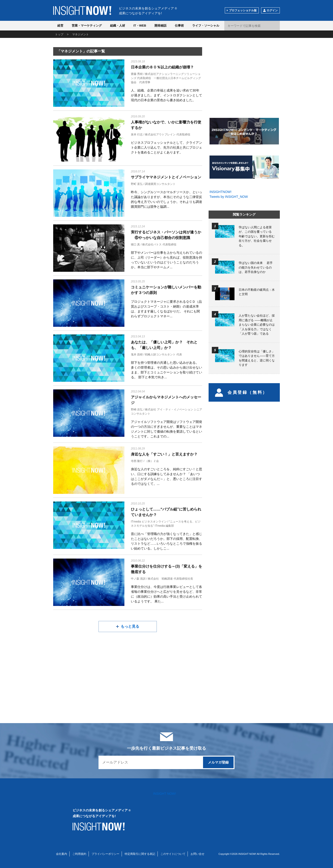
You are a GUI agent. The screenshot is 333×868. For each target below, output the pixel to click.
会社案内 (62, 854)
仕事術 (179, 26)
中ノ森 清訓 (138, 579)
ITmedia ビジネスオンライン (149, 522)
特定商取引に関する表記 (140, 854)
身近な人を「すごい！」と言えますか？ (164, 454)
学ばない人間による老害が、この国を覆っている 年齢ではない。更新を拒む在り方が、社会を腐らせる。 (257, 236)
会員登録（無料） (241, 392)
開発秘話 (160, 26)
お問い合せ (197, 854)
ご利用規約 (79, 854)
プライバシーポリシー (105, 854)
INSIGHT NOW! (82, 11)
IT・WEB (140, 26)
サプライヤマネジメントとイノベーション (166, 177)
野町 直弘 (137, 184)
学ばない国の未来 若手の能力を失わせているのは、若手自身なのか (256, 267)
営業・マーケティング (87, 26)
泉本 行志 (137, 134)
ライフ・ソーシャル (206, 26)
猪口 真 (135, 245)
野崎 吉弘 (137, 410)
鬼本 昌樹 (137, 355)
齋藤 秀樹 (137, 74)
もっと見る (130, 626)
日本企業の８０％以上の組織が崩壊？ (162, 67)
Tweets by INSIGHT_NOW (229, 197)
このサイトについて (173, 854)
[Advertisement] (89, 670)
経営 (60, 26)
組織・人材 (118, 26)
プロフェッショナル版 (243, 10)
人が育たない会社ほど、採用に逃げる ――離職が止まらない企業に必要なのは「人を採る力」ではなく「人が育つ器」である (257, 325)
